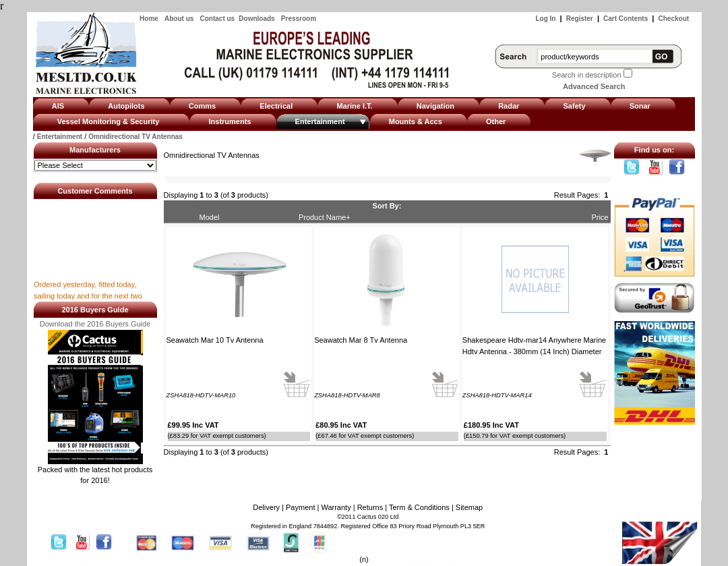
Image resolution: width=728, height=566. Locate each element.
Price (600, 217)
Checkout (674, 19)
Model (210, 217)
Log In (545, 19)
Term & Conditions (419, 507)
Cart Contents (626, 19)
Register (580, 19)
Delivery (266, 507)
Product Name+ (325, 217)
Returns (370, 507)
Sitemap (469, 507)
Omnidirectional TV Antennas (135, 137)
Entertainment (60, 137)
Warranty (336, 507)
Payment (300, 507)
